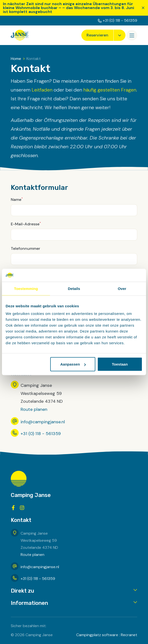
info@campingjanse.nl (43, 422)
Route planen (34, 409)
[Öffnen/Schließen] (132, 35)
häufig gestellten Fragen (110, 90)
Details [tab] (74, 288)
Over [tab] (122, 288)
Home (16, 59)
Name (17, 199)
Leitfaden (42, 90)
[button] (74, 591)
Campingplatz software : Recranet (107, 635)
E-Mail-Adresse (26, 224)
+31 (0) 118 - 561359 (120, 20)
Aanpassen (73, 364)
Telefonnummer (25, 248)
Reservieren (97, 35)
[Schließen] (143, 8)
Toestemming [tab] (26, 288)
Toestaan (120, 364)
